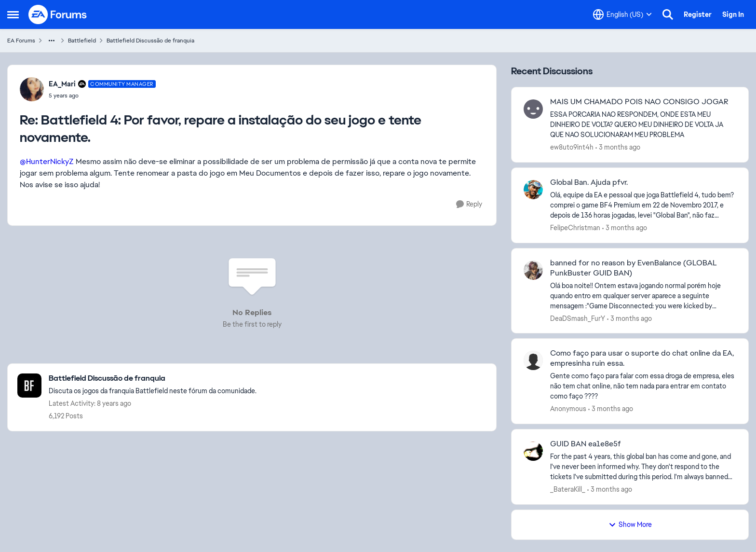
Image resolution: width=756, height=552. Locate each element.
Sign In (733, 14)
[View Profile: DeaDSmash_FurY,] (533, 270)
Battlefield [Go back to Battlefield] (82, 41)
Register (698, 14)
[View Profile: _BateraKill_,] (533, 451)
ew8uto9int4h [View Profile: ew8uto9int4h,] (572, 147)
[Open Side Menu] (13, 14)
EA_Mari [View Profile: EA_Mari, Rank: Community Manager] (62, 84)
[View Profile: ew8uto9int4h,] (533, 109)
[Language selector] (622, 14)
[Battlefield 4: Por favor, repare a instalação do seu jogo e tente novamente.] (102, 96)
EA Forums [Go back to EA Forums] (21, 41)
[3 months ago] (618, 147)
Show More (630, 524)
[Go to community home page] (58, 14)
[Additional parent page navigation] (52, 41)
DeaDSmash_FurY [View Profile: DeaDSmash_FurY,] (578, 318)
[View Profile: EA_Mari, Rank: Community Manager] (32, 89)
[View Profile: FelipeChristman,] (533, 190)
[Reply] (469, 204)
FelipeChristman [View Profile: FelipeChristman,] (575, 228)
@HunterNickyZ (47, 161)
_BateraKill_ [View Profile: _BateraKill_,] (568, 489)
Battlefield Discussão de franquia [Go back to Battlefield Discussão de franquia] (150, 41)
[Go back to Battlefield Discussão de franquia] (153, 379)
